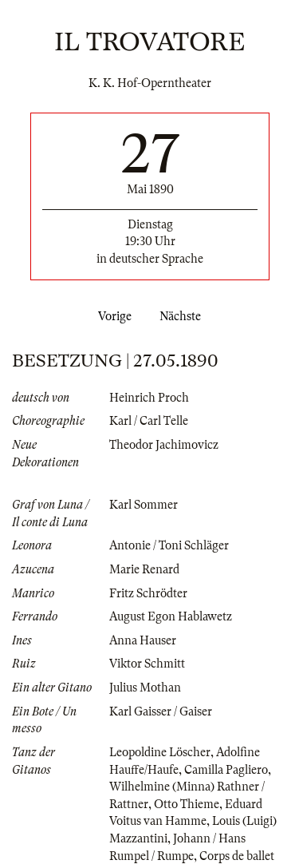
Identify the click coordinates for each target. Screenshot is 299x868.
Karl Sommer (144, 505)
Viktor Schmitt (147, 664)
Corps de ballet (237, 856)
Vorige (112, 316)
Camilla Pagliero (226, 770)
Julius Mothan (145, 688)
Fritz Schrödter (148, 593)
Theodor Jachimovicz (164, 445)
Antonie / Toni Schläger (169, 545)
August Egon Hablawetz (171, 616)
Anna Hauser (143, 640)
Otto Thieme (187, 804)
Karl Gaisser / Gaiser (161, 711)
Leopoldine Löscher (160, 752)
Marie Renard (144, 569)
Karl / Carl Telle (149, 421)
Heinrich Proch (149, 398)
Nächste (183, 316)
